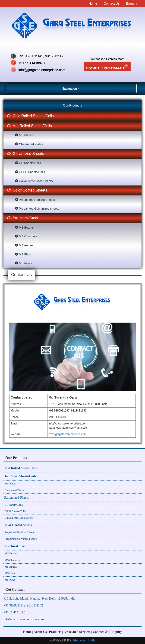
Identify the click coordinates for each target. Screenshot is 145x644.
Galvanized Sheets (25, 154)
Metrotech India (84, 640)
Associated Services (77, 632)
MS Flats (23, 254)
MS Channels (26, 236)
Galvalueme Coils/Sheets (34, 181)
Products (55, 632)
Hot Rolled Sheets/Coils (29, 126)
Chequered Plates (29, 144)
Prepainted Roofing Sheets (35, 200)
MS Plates (24, 135)
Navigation (71, 88)
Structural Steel (22, 218)
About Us (40, 632)
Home (93, 3)
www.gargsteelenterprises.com (68, 434)
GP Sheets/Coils (28, 163)
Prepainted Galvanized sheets (37, 209)
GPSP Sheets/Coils (30, 172)
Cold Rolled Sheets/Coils (30, 116)
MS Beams (24, 228)
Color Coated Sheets (27, 190)
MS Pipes (23, 263)
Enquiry (132, 3)
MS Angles (24, 245)
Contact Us (112, 3)
